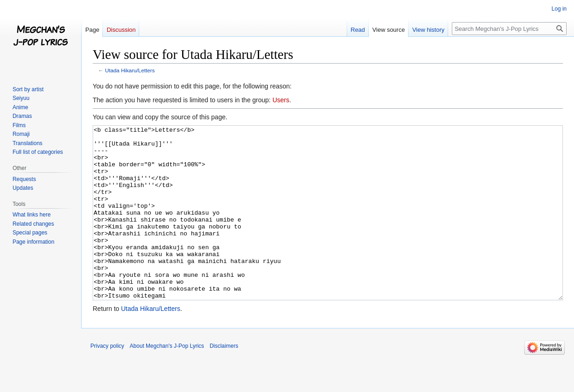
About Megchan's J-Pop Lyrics (167, 380)
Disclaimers (224, 380)
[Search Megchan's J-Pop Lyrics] (509, 29)
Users (281, 100)
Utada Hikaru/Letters (130, 70)
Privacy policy (107, 380)
